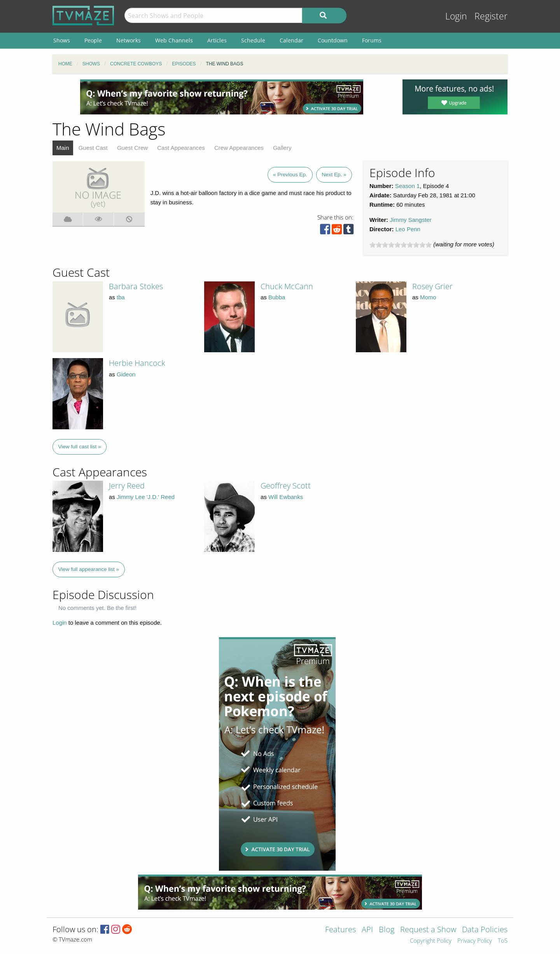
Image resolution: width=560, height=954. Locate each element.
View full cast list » (80, 447)
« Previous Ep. (290, 175)
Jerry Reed (127, 486)
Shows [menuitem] (62, 40)
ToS (503, 941)
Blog (387, 930)
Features (340, 930)
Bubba (277, 297)
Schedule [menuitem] (253, 40)
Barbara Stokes (136, 286)
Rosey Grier (432, 286)
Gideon (126, 374)
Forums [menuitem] (372, 40)
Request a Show (428, 930)
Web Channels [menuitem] (174, 40)
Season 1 (407, 186)
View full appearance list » (89, 569)
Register (491, 16)
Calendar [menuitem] (291, 40)
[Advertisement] (222, 97)
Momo (428, 297)
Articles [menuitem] (217, 40)
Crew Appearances (239, 148)
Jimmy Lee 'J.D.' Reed (146, 497)
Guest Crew (132, 148)
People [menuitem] (93, 40)
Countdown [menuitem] (333, 40)
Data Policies (485, 930)
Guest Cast (93, 148)
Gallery (282, 148)
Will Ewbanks (286, 497)
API (367, 930)
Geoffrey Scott (286, 486)
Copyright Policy (431, 941)
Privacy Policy (475, 941)
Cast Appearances (181, 148)
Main (63, 148)
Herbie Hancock (137, 363)
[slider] (401, 245)
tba (121, 297)
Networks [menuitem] (129, 40)
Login (456, 16)
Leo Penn (408, 229)
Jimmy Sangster (411, 220)
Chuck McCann (287, 286)
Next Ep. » (334, 175)
